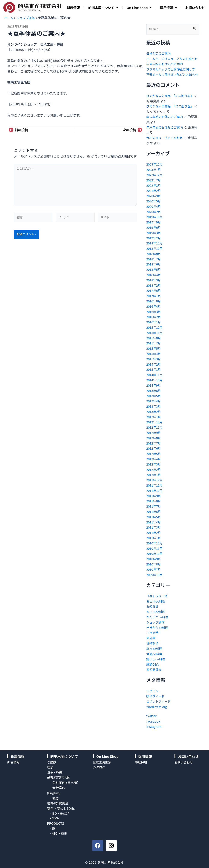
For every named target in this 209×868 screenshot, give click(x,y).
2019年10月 (155, 227)
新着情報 (73, 7)
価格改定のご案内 (160, 53)
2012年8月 (154, 448)
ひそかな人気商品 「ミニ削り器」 (172, 106)
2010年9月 (154, 569)
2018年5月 (154, 280)
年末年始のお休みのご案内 (166, 69)
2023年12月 (155, 175)
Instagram (154, 737)
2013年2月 (154, 422)
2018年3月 (154, 290)
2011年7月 (154, 517)
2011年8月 (154, 511)
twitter (152, 726)
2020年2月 (154, 222)
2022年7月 (154, 190)
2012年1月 (154, 485)
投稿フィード (156, 706)
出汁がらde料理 (158, 638)
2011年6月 (154, 522)
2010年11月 (155, 559)
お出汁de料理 (157, 611)
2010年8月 (154, 575)
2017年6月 (154, 301)
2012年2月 (154, 480)
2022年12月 (155, 185)
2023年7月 (154, 180)
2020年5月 (154, 212)
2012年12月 (155, 432)
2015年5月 (154, 359)
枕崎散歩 (153, 654)
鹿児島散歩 (155, 680)
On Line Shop (139, 7)
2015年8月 (154, 348)
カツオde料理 (157, 622)
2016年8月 (154, 312)
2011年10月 (155, 501)
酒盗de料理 (155, 664)
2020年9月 (154, 206)
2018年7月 (154, 269)
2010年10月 (155, 564)
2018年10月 (155, 259)
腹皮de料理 (155, 659)
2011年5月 (154, 527)
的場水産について (103, 7)
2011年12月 (155, 490)
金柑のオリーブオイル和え (166, 148)
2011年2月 (154, 543)
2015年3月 (154, 369)
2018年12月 (155, 254)
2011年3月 (154, 538)
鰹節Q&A (153, 675)
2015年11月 (155, 343)
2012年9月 (154, 443)
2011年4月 (154, 532)
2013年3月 (154, 417)
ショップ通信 (27, 18)
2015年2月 (154, 375)
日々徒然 (153, 643)
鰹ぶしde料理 (157, 669)
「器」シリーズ (158, 606)
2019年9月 (154, 233)
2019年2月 (154, 248)
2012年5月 (154, 464)
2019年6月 (154, 238)
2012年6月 (154, 459)
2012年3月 (154, 474)
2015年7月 (154, 354)
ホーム (9, 18)
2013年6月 (154, 401)
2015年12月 (155, 338)
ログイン (153, 701)
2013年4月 (154, 411)
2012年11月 (155, 438)
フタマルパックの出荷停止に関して (173, 74)
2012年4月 (154, 469)
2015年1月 (154, 380)
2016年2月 (154, 327)
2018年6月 (154, 275)
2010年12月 (155, 553)
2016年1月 (154, 333)
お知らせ (153, 617)
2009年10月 (155, 585)
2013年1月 (154, 427)
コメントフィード (160, 712)
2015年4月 (154, 364)
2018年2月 (154, 296)
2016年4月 (154, 317)
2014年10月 (155, 390)
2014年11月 (155, 385)
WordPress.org (158, 717)
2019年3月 (154, 243)
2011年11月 (155, 496)
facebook (153, 732)
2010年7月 (154, 580)
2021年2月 (154, 201)
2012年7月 (154, 453)
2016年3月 (154, 322)
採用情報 (168, 7)
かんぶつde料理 (158, 627)
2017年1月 (154, 306)
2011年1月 (154, 548)
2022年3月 (154, 196)
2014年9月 (154, 396)
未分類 (151, 648)
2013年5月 (154, 406)
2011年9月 (154, 506)
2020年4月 (154, 217)
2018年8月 (154, 264)
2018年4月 (154, 285)
